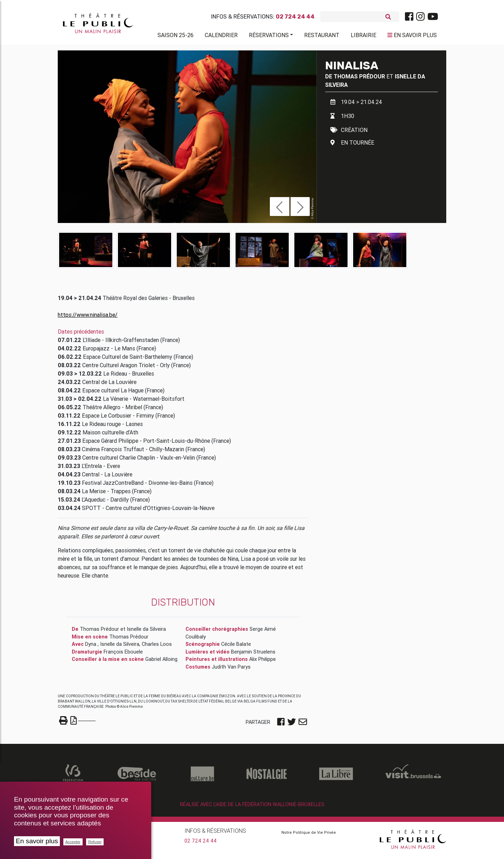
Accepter (73, 842)
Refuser (95, 842)
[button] (279, 209)
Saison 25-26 (176, 36)
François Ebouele (123, 655)
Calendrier (221, 36)
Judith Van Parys (231, 670)
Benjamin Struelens (253, 655)
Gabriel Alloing (161, 662)
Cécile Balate (236, 647)
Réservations (269, 36)
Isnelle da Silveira (146, 632)
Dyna (91, 647)
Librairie (363, 36)
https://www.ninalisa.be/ (88, 317)
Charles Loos (157, 647)
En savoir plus (37, 841)
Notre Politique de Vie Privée (309, 835)
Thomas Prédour (359, 79)
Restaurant (322, 36)
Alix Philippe (262, 662)
